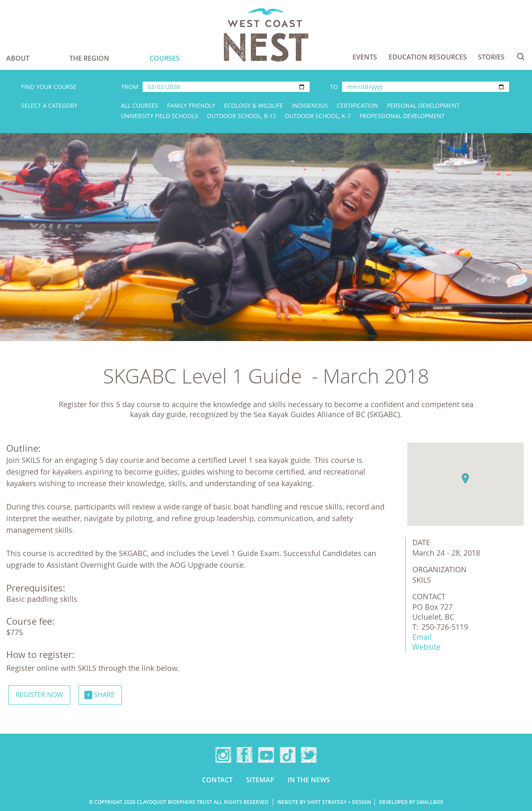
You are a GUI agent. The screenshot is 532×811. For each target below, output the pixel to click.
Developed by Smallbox (411, 802)
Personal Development (423, 105)
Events (365, 57)
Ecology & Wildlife (254, 105)
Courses (165, 58)
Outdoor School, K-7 (318, 116)
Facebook (244, 755)
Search (521, 57)
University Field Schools (160, 116)
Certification (357, 105)
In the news (309, 780)
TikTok (288, 755)
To (334, 87)
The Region (89, 58)
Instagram (223, 755)
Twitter (309, 755)
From (130, 87)
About (18, 58)
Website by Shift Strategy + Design (324, 802)
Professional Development (402, 116)
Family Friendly (191, 105)
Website (426, 647)
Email (422, 637)
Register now (39, 695)
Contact (217, 780)
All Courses (140, 105)
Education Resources (428, 57)
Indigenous (310, 105)
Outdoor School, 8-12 (241, 116)
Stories (491, 57)
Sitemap (260, 780)
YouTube (266, 755)
